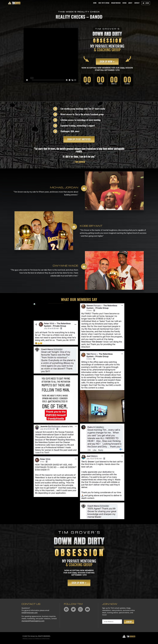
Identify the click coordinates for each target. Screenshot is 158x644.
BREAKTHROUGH (116, 3)
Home (95, 3)
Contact (137, 3)
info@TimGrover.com (30, 613)
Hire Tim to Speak (104, 3)
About (130, 3)
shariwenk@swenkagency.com (33, 621)
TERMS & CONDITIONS (42, 638)
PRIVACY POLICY (28, 638)
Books (124, 3)
